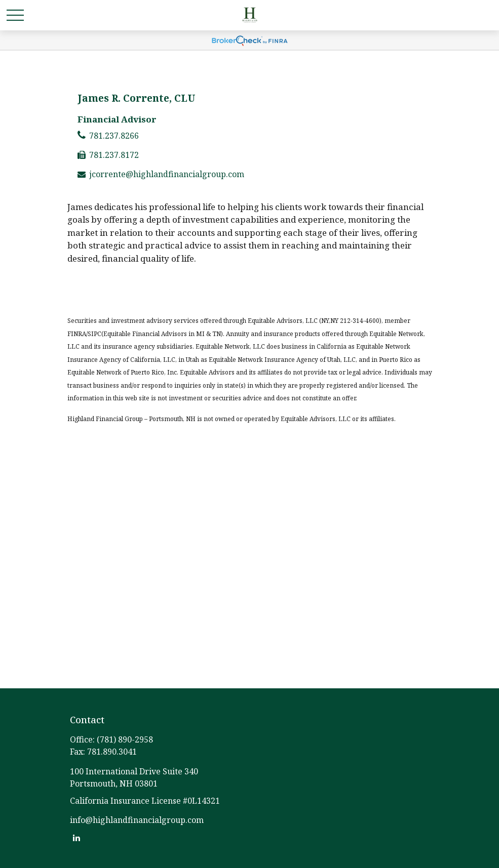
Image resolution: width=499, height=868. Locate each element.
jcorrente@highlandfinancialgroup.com (167, 174)
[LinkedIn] (77, 837)
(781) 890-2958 (125, 739)
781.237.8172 (114, 155)
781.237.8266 (114, 136)
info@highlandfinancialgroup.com (137, 820)
